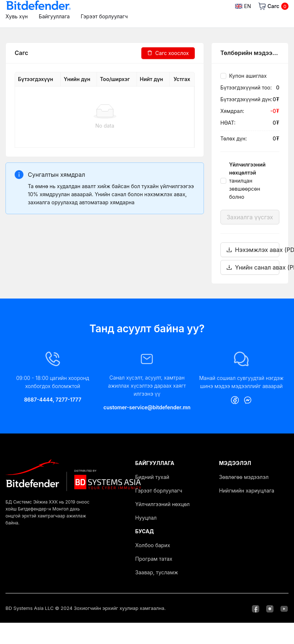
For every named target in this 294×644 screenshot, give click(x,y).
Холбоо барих (152, 545)
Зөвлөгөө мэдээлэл (244, 477)
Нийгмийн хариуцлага (247, 491)
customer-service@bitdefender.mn (147, 407)
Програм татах (154, 559)
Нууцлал (146, 518)
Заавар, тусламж (157, 572)
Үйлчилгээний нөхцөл (162, 504)
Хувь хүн (17, 16)
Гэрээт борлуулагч (104, 16)
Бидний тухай (152, 477)
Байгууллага (54, 16)
